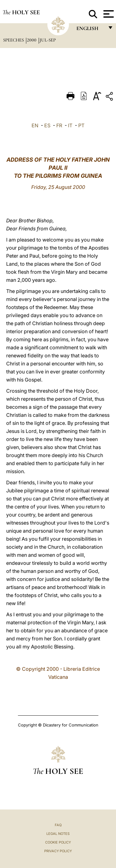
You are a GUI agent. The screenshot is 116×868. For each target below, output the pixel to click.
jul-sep (48, 40)
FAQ (58, 825)
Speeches (14, 40)
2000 (32, 40)
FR (59, 125)
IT (70, 125)
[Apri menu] (108, 14)
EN (35, 125)
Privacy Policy (58, 851)
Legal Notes (58, 834)
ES (47, 125)
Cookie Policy (58, 842)
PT (81, 125)
